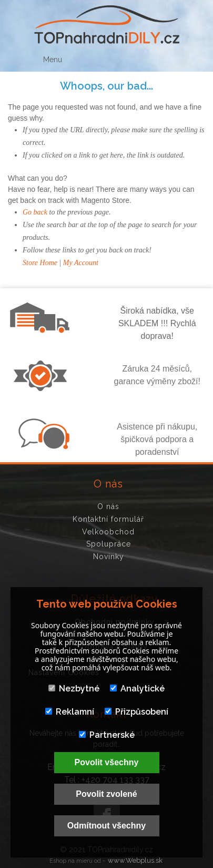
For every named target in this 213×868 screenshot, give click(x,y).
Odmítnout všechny (106, 826)
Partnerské (107, 735)
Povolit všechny (107, 762)
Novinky (109, 557)
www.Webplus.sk (135, 860)
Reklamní (70, 712)
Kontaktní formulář (108, 519)
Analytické (137, 689)
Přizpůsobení (136, 712)
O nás (108, 506)
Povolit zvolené (106, 794)
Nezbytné (74, 689)
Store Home (40, 263)
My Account (81, 263)
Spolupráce (109, 544)
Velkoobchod (108, 532)
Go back (35, 212)
